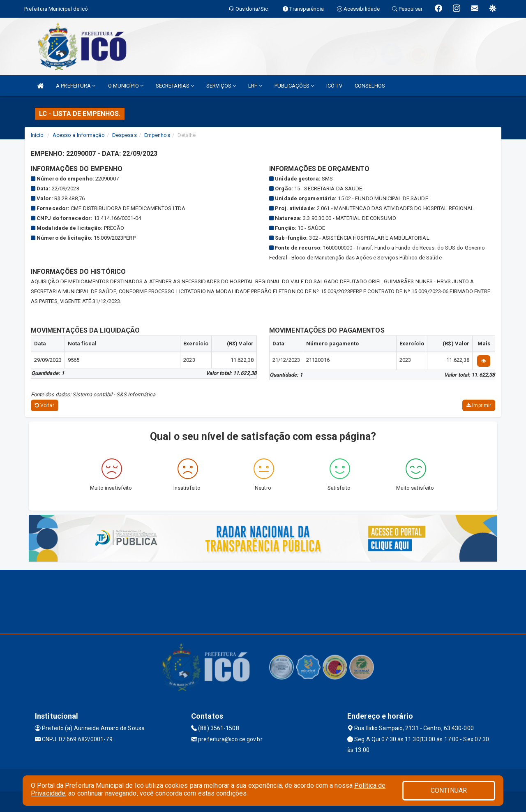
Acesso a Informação (79, 135)
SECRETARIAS (175, 86)
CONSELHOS (370, 86)
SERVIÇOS (221, 86)
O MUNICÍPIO (126, 86)
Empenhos (157, 135)
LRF (255, 86)
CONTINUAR (449, 790)
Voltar (45, 405)
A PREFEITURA (76, 86)
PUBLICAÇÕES (294, 86)
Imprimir (479, 405)
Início (37, 135)
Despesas (125, 135)
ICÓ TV (334, 86)
